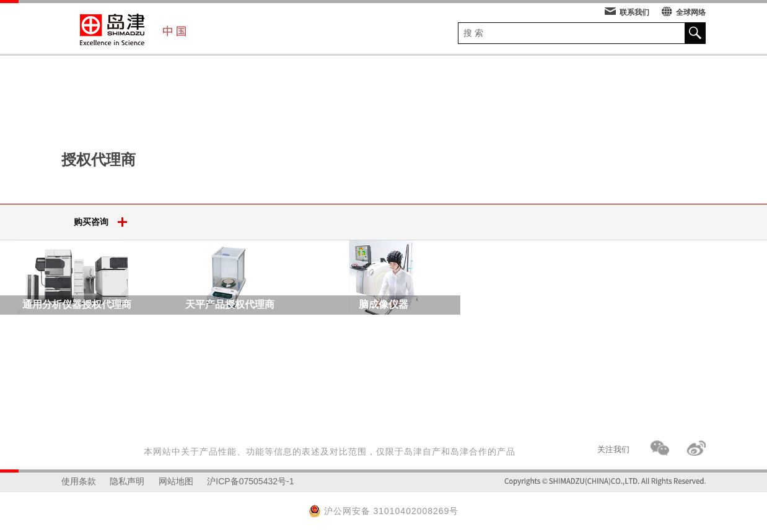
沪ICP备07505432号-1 (250, 481)
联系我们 (627, 12)
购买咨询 (105, 222)
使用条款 (79, 481)
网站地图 (176, 481)
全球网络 (684, 12)
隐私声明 (127, 481)
